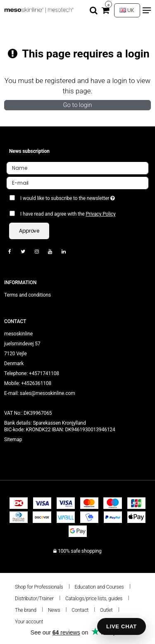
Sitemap (13, 440)
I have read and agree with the (68, 214)
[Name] (77, 168)
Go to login (77, 105)
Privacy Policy (100, 214)
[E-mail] (77, 183)
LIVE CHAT (122, 626)
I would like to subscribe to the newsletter (73, 197)
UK (127, 10)
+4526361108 (36, 383)
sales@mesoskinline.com (48, 393)
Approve (29, 231)
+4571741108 (44, 373)
